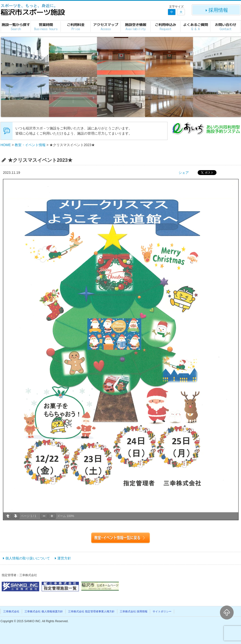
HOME (6, 145)
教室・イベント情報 (30, 145)
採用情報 (216, 10)
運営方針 (64, 558)
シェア (184, 173)
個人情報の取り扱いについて (28, 558)
